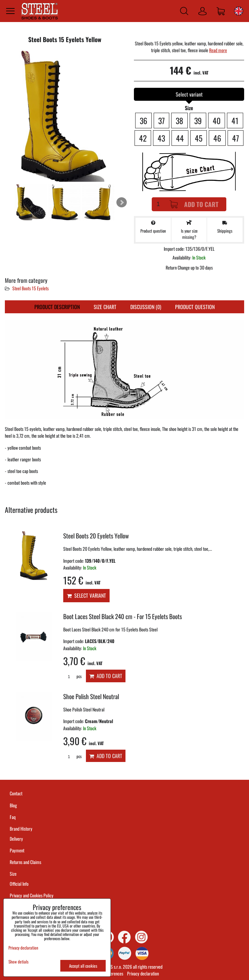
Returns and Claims (25, 862)
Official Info (19, 884)
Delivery (16, 839)
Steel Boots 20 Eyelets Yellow (96, 536)
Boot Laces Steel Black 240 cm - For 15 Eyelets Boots (123, 616)
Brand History (21, 829)
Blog (13, 805)
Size (14, 874)
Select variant (86, 595)
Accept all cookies (83, 966)
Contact (16, 793)
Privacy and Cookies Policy (32, 895)
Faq (13, 817)
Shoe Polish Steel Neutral (91, 696)
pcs (72, 676)
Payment (17, 850)
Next (122, 202)
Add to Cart (194, 204)
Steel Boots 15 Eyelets (30, 288)
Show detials (18, 962)
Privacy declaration (143, 973)
